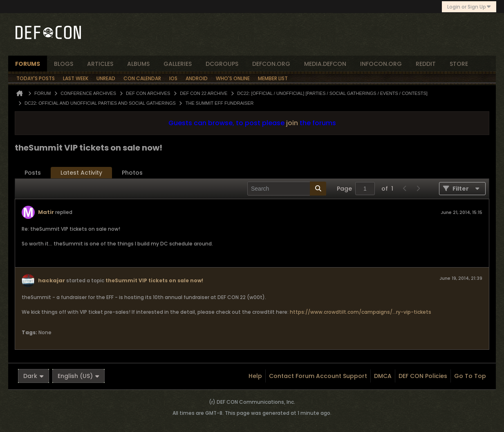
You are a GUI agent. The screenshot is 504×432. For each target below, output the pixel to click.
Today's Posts (36, 78)
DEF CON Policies (423, 376)
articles (100, 64)
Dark (34, 376)
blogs (64, 64)
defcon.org (271, 64)
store (459, 64)
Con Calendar (142, 78)
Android (197, 78)
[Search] (287, 189)
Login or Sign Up (469, 7)
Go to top (470, 376)
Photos (132, 173)
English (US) (78, 376)
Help (255, 376)
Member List (273, 78)
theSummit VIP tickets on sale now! (154, 280)
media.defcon (325, 64)
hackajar (52, 280)
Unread (106, 78)
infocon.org (381, 64)
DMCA (383, 376)
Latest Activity (81, 173)
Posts (33, 173)
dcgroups (222, 64)
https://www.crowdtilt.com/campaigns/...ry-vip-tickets (361, 312)
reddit (426, 64)
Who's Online (233, 78)
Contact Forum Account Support (318, 376)
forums (28, 64)
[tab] (33, 173)
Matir (46, 212)
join (292, 123)
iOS (173, 78)
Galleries (178, 64)
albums (138, 64)
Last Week (76, 78)
